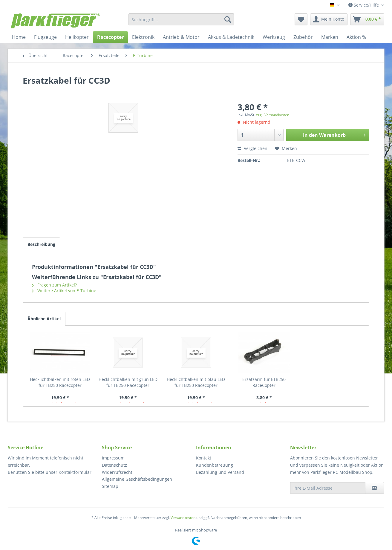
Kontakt (204, 458)
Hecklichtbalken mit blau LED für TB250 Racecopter (196, 382)
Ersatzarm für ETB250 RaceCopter (264, 382)
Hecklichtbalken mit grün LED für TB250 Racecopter (128, 382)
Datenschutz (114, 465)
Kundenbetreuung (215, 465)
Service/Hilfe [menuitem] (364, 5)
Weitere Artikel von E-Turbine (64, 291)
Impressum (113, 458)
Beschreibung (41, 244)
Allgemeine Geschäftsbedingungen (137, 479)
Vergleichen (252, 148)
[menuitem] (181, 19)
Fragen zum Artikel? (54, 285)
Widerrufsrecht (117, 472)
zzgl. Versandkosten (273, 115)
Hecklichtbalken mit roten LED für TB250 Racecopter (60, 382)
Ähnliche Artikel (44, 319)
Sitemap (110, 486)
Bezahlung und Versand (220, 472)
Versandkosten (183, 518)
